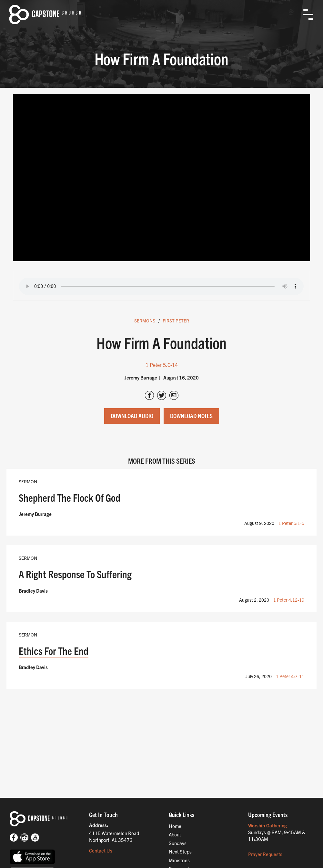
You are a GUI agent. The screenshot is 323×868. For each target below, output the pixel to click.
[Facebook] (14, 838)
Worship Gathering (267, 825)
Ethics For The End (54, 651)
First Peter (176, 321)
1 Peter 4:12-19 (289, 600)
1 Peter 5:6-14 (162, 365)
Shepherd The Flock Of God (70, 497)
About (175, 834)
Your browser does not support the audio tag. (161, 286)
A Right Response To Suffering (75, 574)
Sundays (178, 843)
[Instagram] (24, 838)
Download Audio (132, 416)
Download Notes (191, 416)
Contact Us (101, 850)
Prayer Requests (265, 854)
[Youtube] (35, 838)
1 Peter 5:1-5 (291, 523)
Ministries (179, 860)
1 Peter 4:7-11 (290, 676)
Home (175, 826)
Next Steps (180, 851)
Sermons (145, 321)
